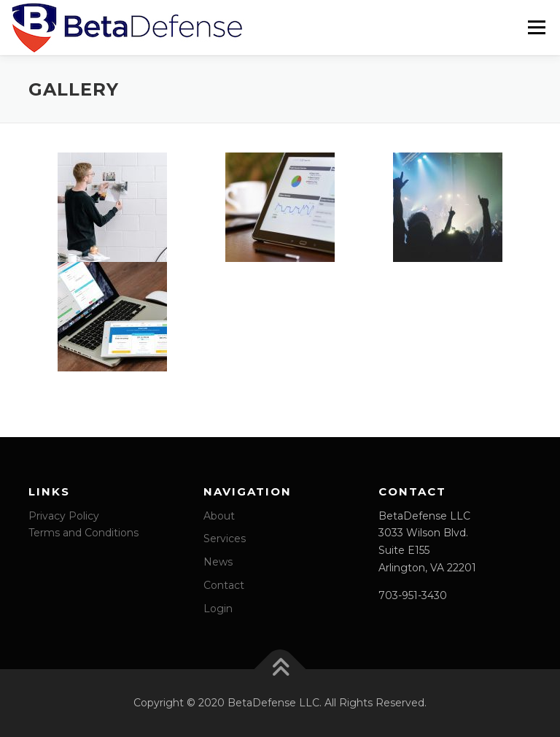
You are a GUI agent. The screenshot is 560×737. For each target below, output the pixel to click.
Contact (224, 584)
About (219, 515)
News (218, 561)
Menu (536, 27)
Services (225, 538)
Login (218, 608)
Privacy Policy (64, 515)
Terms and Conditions (83, 532)
